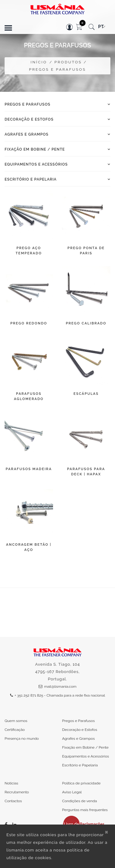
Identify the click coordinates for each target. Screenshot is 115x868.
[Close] (107, 832)
